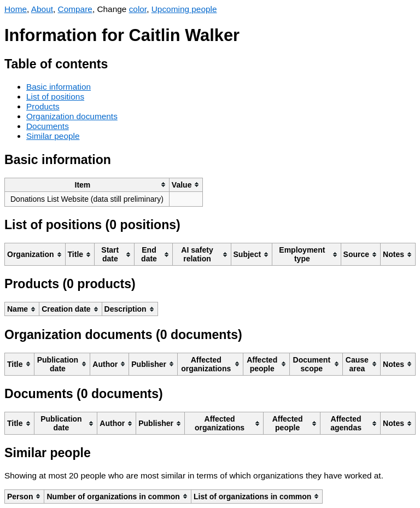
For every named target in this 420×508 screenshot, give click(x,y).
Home (16, 9)
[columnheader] (87, 185)
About (42, 9)
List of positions (55, 97)
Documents (48, 126)
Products (43, 106)
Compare (75, 9)
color (138, 9)
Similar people (53, 136)
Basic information (59, 87)
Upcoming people (184, 9)
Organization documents (72, 116)
